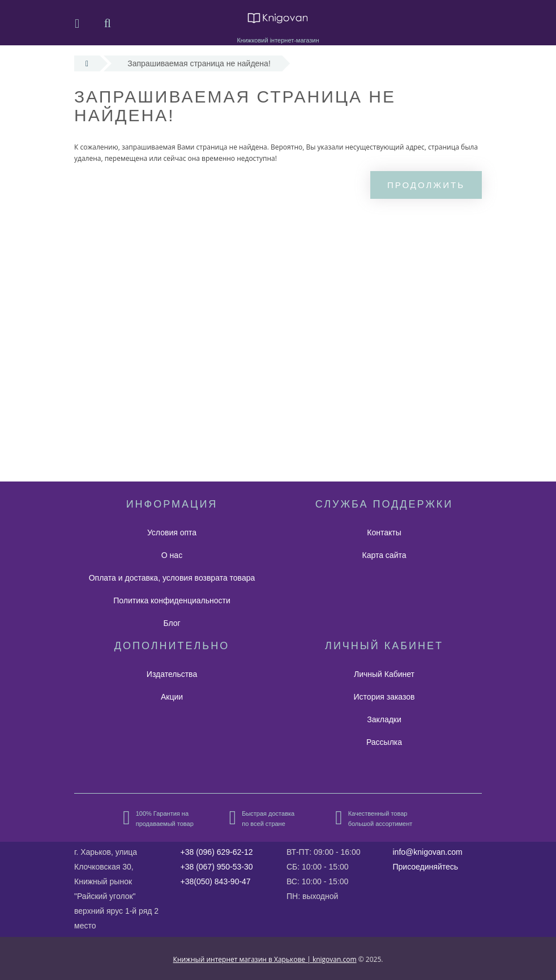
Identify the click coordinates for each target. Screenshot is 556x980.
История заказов (384, 697)
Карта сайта (384, 555)
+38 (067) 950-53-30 (217, 867)
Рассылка (384, 742)
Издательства (172, 674)
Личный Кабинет (384, 674)
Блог (172, 623)
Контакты (384, 532)
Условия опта (172, 532)
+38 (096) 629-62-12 (217, 852)
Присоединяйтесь (426, 867)
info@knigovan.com (428, 852)
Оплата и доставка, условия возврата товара (172, 578)
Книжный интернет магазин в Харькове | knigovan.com (265, 959)
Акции (172, 697)
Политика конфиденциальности (172, 600)
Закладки (384, 719)
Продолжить (426, 185)
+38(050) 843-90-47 (216, 881)
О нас (172, 555)
